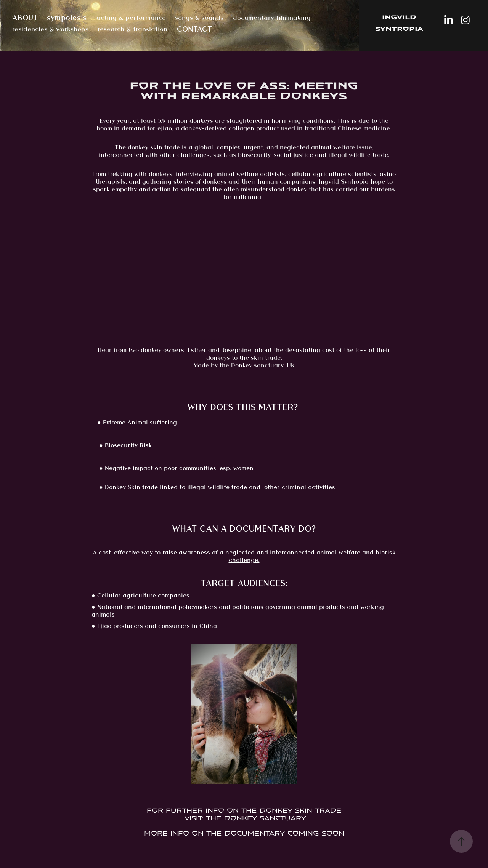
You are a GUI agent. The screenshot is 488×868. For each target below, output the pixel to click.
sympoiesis (67, 18)
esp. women (237, 468)
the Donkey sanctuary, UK (257, 365)
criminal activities (308, 487)
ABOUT (25, 18)
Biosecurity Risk (128, 445)
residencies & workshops (50, 29)
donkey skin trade (154, 147)
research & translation (132, 29)
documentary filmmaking (272, 18)
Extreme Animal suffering (140, 422)
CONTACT (194, 29)
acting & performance (131, 18)
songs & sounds (199, 18)
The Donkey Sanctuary (256, 818)
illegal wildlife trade (218, 487)
